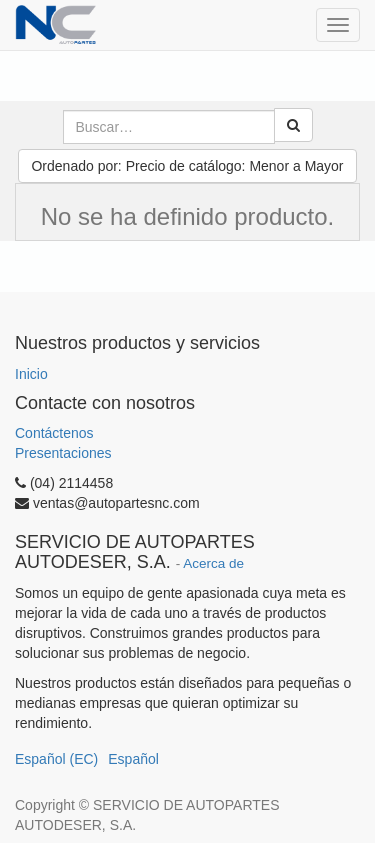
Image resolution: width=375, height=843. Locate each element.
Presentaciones (63, 453)
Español (133, 759)
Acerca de (213, 563)
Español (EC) (56, 759)
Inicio (31, 374)
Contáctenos (54, 433)
